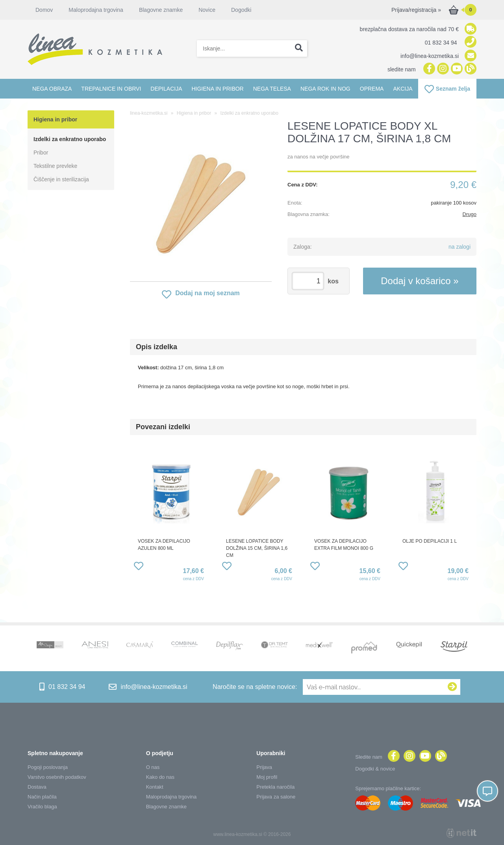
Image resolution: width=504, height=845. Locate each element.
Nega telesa (272, 89)
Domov (44, 10)
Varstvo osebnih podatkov (57, 777)
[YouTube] (456, 69)
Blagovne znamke (161, 10)
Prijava (264, 767)
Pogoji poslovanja (48, 767)
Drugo (470, 214)
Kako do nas (160, 777)
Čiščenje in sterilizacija (61, 179)
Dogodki (241, 10)
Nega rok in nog (325, 89)
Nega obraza (52, 89)
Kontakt (155, 787)
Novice (207, 10)
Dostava (37, 787)
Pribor (41, 153)
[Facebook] (428, 69)
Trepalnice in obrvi (111, 89)
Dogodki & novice (375, 769)
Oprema (372, 89)
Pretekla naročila (275, 787)
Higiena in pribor (217, 89)
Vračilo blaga (42, 807)
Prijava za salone (276, 797)
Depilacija (166, 89)
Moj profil (267, 777)
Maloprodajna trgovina (96, 10)
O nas (153, 767)
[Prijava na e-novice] (452, 687)
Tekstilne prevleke (55, 166)
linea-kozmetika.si (149, 113)
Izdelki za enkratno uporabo (70, 139)
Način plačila (42, 797)
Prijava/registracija (416, 10)
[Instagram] (442, 69)
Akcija (403, 89)
